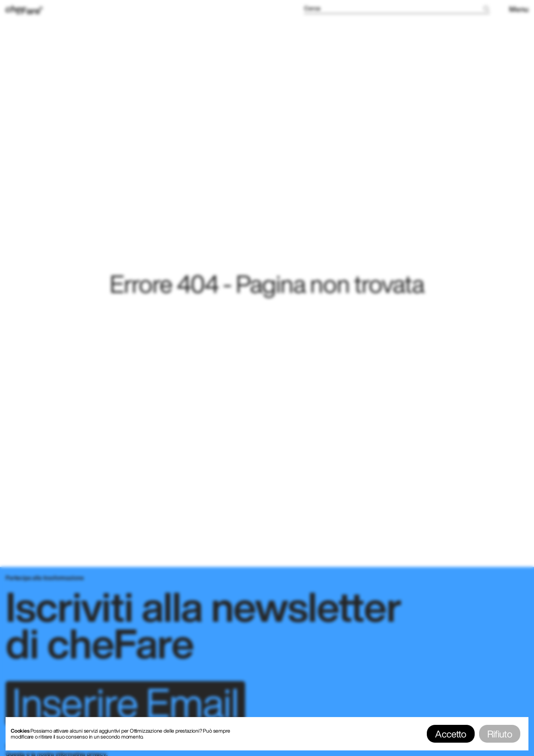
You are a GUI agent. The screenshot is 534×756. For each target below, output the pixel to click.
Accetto (451, 734)
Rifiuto (500, 734)
